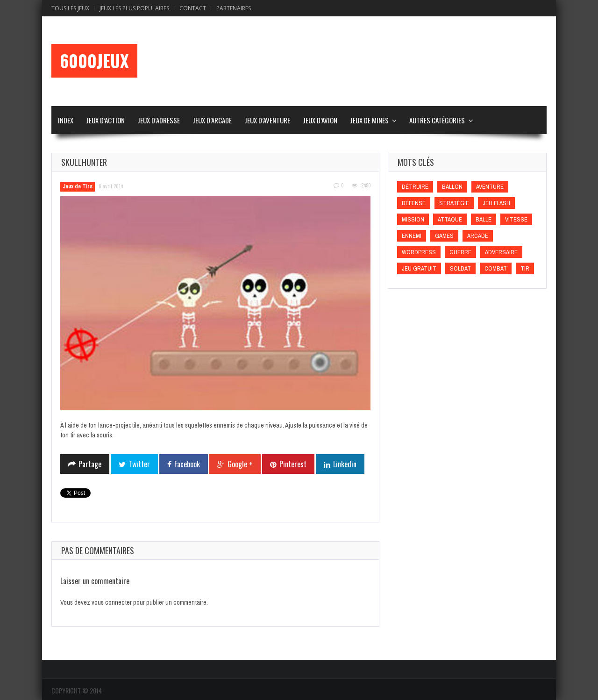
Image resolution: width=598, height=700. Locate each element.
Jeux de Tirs (78, 186)
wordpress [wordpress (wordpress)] (419, 252)
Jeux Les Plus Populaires (134, 8)
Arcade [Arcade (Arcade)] (478, 236)
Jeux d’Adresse (159, 120)
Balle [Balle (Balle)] (484, 219)
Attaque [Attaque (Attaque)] (450, 219)
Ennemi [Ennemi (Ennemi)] (412, 236)
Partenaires (234, 8)
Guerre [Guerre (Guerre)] (460, 252)
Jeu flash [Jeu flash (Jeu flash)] (496, 203)
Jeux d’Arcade (212, 120)
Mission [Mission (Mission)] (413, 219)
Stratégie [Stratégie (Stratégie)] (454, 203)
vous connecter (112, 602)
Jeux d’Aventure (267, 120)
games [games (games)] (444, 236)
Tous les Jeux (70, 8)
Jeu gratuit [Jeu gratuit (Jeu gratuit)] (419, 268)
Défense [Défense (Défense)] (414, 203)
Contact (193, 8)
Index (66, 120)
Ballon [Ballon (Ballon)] (452, 187)
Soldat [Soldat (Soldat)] (460, 268)
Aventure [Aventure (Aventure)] (490, 187)
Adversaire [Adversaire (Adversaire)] (501, 252)
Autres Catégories (437, 120)
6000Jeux (94, 61)
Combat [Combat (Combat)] (496, 268)
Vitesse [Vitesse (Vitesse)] (516, 219)
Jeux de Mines (369, 120)
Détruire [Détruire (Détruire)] (415, 187)
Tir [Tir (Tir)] (525, 268)
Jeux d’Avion (320, 120)
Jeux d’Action (105, 120)
